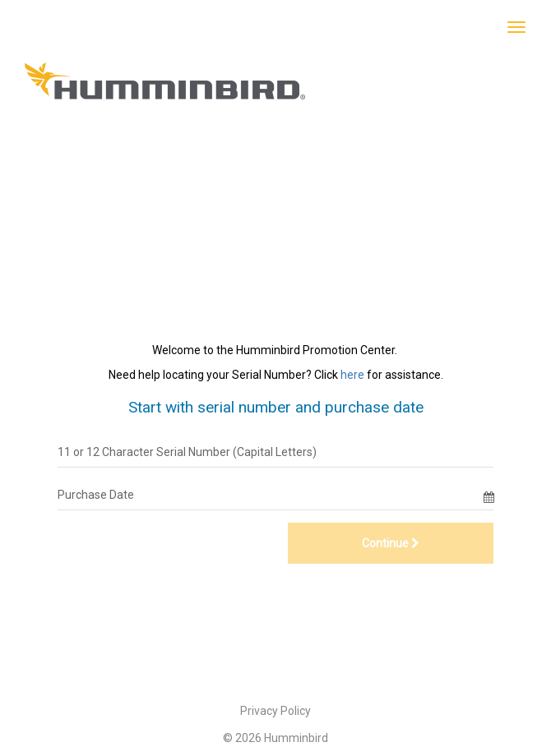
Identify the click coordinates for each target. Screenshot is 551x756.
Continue (391, 543)
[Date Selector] (488, 494)
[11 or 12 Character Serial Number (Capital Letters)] (275, 452)
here (352, 375)
